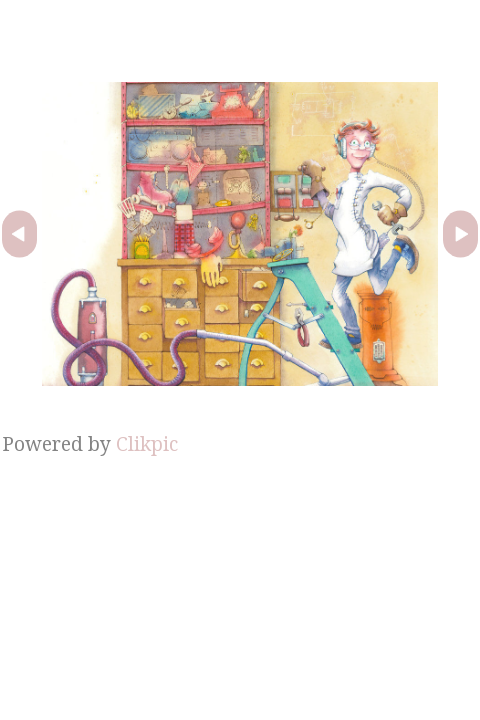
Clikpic (147, 443)
